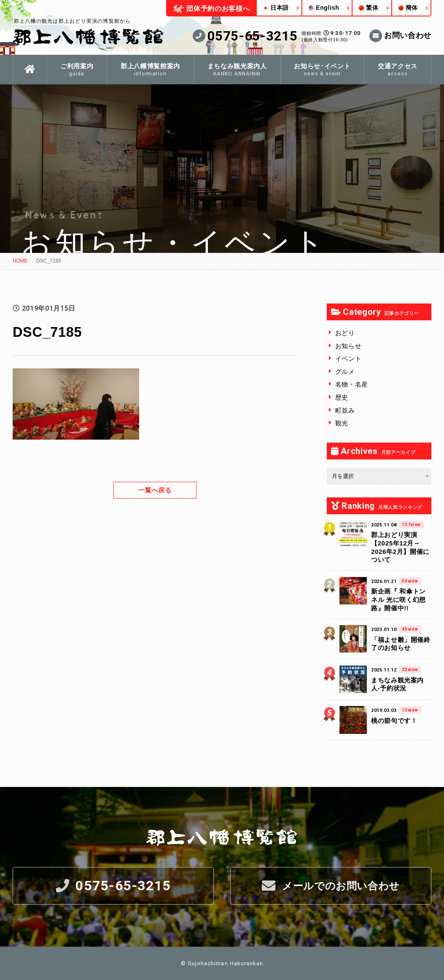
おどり (345, 332)
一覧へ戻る (155, 490)
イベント (348, 358)
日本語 (276, 8)
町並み (345, 410)
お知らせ (348, 345)
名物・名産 (352, 384)
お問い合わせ (400, 36)
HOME (20, 261)
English (324, 8)
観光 (342, 423)
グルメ (345, 371)
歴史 (342, 397)
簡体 (408, 8)
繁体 (369, 8)
